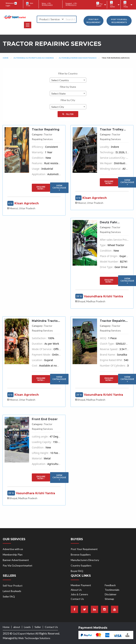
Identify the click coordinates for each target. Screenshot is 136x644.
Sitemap (109, 599)
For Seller (113, 4)
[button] (28, 25)
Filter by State (68, 87)
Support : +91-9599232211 (71, 4)
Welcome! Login (11, 4)
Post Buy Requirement (94, 21)
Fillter (68, 114)
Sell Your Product (13, 586)
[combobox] (68, 80)
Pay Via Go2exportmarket (18, 565)
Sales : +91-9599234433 (47, 4)
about (17, 627)
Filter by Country (68, 73)
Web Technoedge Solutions (34, 638)
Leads (27, 627)
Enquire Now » (41, 188)
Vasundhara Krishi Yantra (103, 296)
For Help (126, 4)
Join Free (30, 4)
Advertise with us (13, 549)
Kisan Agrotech (27, 203)
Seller (38, 627)
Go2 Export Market (24, 634)
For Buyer (99, 4)
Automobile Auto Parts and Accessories (34, 58)
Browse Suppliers (81, 555)
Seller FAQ (9, 596)
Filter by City (68, 100)
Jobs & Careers (79, 594)
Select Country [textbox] (60, 80)
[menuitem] (100, 5)
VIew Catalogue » (59, 188)
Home (6, 58)
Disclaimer (111, 594)
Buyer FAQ (77, 571)
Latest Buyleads (12, 591)
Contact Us (77, 599)
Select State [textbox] (58, 93)
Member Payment (81, 585)
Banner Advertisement (16, 560)
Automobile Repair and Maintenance (78, 58)
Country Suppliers (81, 565)
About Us (76, 590)
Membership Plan (13, 555)
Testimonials (112, 590)
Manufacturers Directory (85, 560)
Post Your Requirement (84, 549)
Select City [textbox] (58, 107)
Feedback (110, 585)
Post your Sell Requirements (119, 21)
